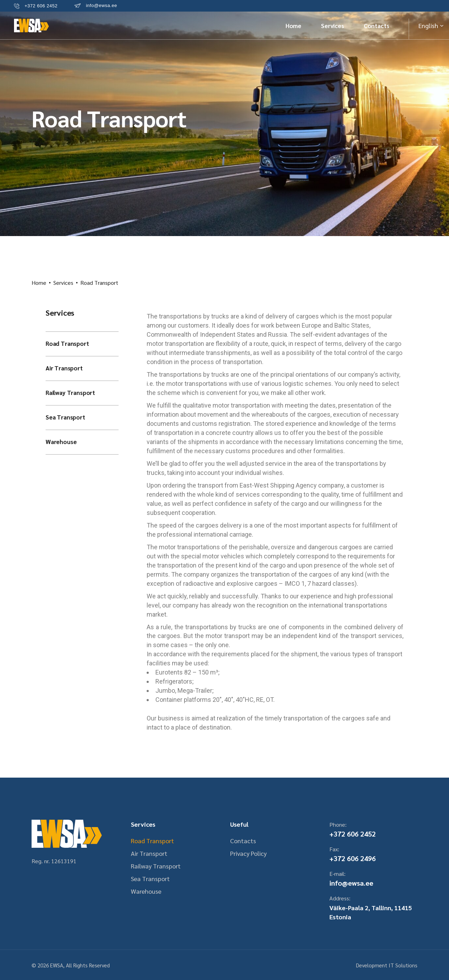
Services (63, 283)
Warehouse (61, 442)
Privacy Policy (248, 853)
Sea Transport (65, 417)
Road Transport (67, 343)
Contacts (243, 841)
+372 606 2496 (353, 858)
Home (39, 283)
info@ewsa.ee (351, 883)
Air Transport (64, 368)
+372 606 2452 (353, 834)
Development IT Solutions (387, 965)
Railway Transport (70, 392)
